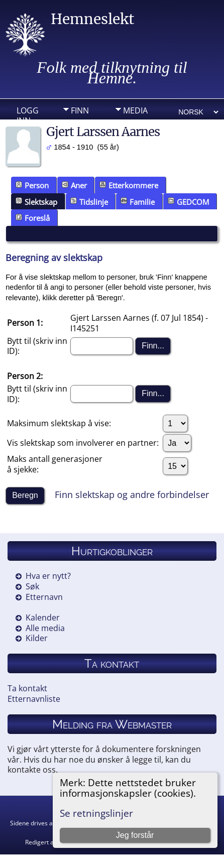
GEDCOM (188, 202)
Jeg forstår (135, 835)
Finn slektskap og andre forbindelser (132, 494)
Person (32, 185)
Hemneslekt (92, 19)
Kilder (37, 638)
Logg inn (28, 113)
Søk (32, 586)
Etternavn (44, 597)
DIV (130, 126)
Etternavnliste (34, 699)
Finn (80, 110)
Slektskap (36, 202)
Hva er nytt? (48, 576)
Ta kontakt (27, 688)
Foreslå (33, 218)
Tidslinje (89, 202)
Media (135, 110)
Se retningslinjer (96, 813)
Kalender (43, 617)
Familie (138, 202)
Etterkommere (129, 185)
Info (80, 126)
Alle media (45, 628)
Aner (74, 185)
